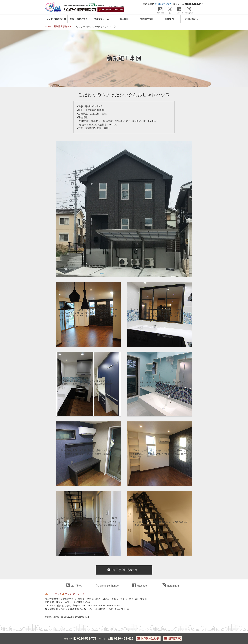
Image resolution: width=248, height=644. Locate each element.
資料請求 (172, 638)
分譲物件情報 (147, 19)
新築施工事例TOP (63, 26)
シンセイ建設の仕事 (56, 19)
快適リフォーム (101, 19)
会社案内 (169, 19)
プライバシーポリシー (76, 594)
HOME (48, 26)
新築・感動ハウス (79, 19)
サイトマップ (55, 594)
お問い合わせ (192, 19)
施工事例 (124, 19)
